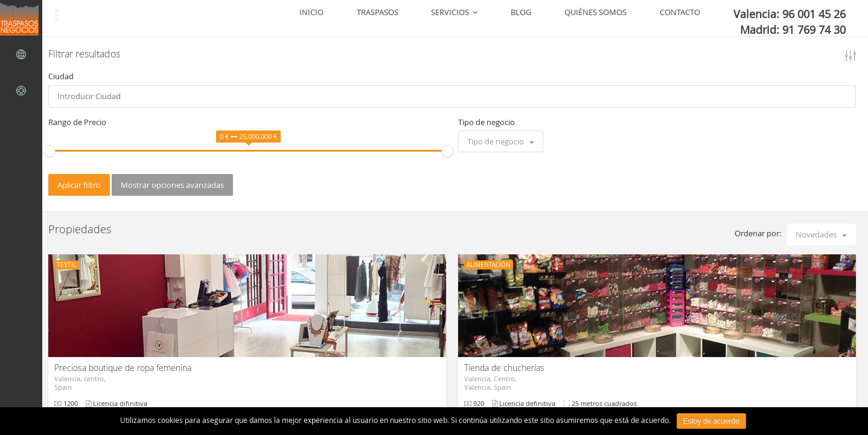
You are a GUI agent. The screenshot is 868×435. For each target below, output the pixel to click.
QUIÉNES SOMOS (648, 18)
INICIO (448, 18)
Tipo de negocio (487, 122)
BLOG (595, 18)
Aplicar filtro (79, 185)
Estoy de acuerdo (711, 421)
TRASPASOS (493, 18)
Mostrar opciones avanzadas (172, 185)
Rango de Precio (77, 122)
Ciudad (61, 76)
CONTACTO (711, 18)
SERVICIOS (549, 18)
